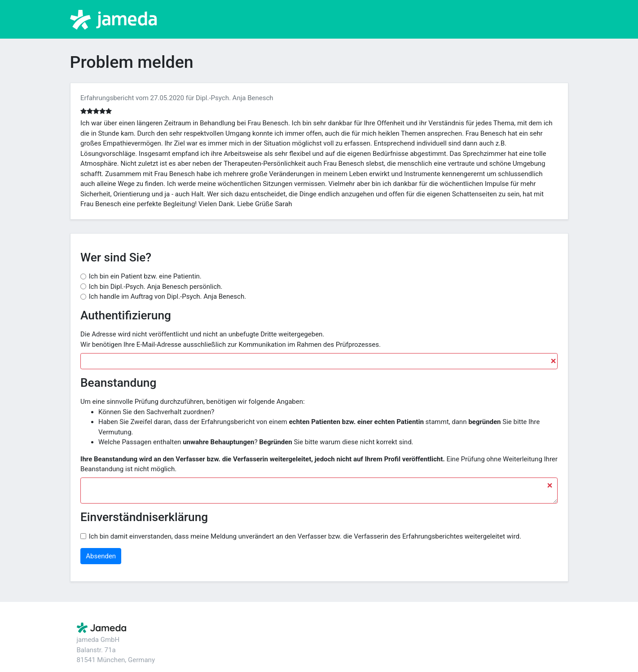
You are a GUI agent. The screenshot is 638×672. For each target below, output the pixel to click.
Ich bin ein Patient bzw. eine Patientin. (145, 276)
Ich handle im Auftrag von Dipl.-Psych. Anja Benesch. (167, 296)
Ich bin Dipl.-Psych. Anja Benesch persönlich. (156, 287)
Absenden (101, 556)
